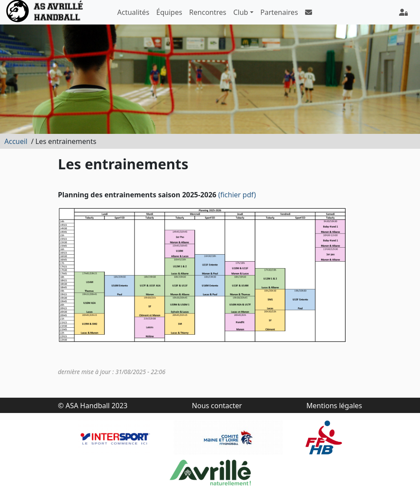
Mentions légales (334, 406)
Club (241, 12)
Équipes (169, 12)
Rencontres (208, 12)
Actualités (133, 12)
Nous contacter (217, 406)
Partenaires (279, 12)
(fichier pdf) (237, 195)
